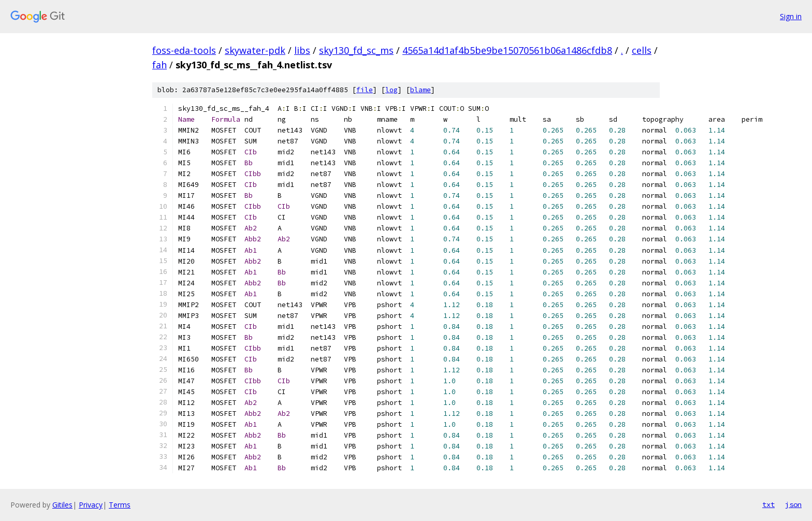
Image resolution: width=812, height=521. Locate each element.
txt (769, 504)
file (365, 90)
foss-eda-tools (184, 50)
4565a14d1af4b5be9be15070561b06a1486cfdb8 (507, 50)
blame (421, 90)
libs (302, 50)
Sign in (791, 16)
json (793, 504)
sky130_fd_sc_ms (356, 50)
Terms (120, 505)
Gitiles (62, 505)
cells (642, 50)
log (392, 90)
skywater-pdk (255, 50)
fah (160, 65)
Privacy (91, 505)
